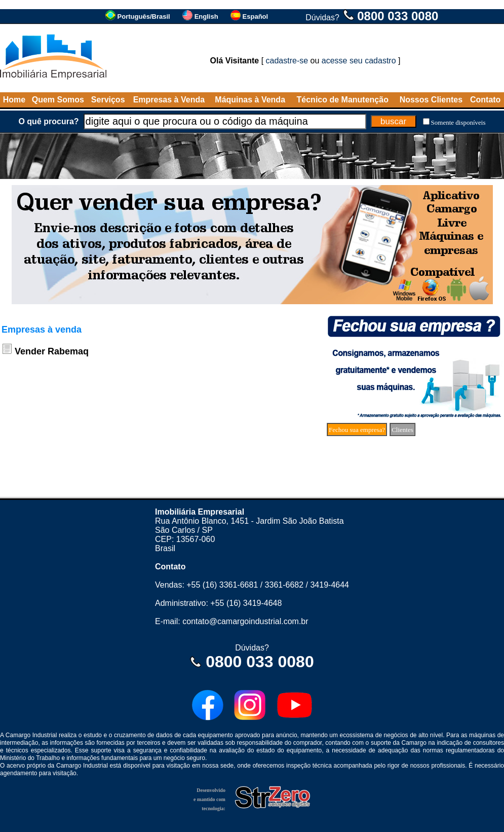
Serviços (108, 100)
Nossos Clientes (431, 100)
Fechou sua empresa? (357, 430)
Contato (485, 100)
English (206, 16)
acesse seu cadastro (359, 61)
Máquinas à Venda (250, 100)
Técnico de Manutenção (343, 100)
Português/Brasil (144, 16)
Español (256, 16)
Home (14, 100)
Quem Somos (58, 100)
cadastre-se (287, 61)
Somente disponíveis (458, 122)
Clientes (402, 430)
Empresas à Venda (169, 100)
